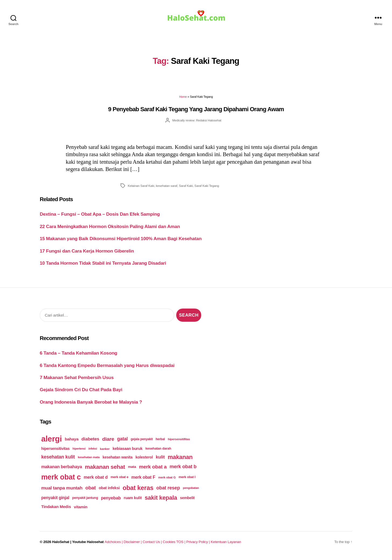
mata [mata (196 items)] (132, 470)
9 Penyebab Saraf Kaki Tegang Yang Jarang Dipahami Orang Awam (196, 113)
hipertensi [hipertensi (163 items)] (79, 452)
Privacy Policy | (198, 546)
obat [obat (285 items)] (91, 491)
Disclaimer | (133, 546)
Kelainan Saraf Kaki (141, 189)
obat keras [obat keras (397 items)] (138, 491)
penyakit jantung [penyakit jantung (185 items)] (85, 502)
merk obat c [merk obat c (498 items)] (61, 481)
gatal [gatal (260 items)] (122, 443)
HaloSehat (61, 546)
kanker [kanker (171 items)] (105, 452)
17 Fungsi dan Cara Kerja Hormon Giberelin (87, 255)
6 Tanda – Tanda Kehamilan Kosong (79, 357)
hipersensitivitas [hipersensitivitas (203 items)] (55, 452)
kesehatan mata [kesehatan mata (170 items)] (89, 461)
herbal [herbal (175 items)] (160, 443)
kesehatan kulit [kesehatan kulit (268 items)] (58, 461)
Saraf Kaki (186, 189)
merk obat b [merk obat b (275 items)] (183, 470)
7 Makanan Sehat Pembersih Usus (77, 381)
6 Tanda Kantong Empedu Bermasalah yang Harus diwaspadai (107, 369)
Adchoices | (114, 546)
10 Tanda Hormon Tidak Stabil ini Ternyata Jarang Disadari (103, 267)
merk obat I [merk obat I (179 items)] (187, 481)
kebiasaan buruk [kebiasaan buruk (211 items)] (127, 452)
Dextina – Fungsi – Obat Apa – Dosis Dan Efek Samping (100, 218)
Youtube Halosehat (88, 546)
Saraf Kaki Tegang (207, 189)
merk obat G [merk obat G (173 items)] (167, 481)
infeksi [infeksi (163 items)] (93, 452)
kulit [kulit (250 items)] (160, 461)
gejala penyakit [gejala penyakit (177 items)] (142, 443)
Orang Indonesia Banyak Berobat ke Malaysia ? (91, 406)
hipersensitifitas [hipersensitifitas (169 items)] (179, 443)
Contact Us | (153, 546)
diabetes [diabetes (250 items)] (90, 443)
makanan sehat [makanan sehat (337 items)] (105, 470)
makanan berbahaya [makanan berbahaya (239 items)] (62, 470)
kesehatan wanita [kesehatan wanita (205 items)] (117, 461)
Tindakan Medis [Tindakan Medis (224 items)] (56, 510)
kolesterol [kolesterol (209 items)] (144, 461)
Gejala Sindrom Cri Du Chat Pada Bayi (81, 393)
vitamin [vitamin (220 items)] (80, 511)
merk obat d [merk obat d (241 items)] (96, 481)
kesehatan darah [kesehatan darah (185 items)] (158, 452)
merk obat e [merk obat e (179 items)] (119, 481)
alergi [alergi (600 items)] (52, 442)
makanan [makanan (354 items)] (180, 461)
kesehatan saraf (167, 189)
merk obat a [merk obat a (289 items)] (153, 470)
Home (183, 100)
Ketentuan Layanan (226, 546)
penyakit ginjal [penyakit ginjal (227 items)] (55, 501)
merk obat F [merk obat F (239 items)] (143, 481)
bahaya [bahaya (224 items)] (72, 443)
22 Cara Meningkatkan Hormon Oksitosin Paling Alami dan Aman (110, 230)
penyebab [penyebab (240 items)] (111, 502)
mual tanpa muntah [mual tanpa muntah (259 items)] (62, 491)
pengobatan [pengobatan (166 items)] (191, 492)
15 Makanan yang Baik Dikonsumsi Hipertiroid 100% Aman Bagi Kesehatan (121, 242)
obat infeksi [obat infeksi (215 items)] (109, 492)
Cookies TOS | (174, 546)
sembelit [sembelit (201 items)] (187, 502)
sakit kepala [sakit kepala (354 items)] (161, 501)
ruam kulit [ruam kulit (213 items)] (133, 502)
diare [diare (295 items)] (108, 443)
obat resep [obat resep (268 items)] (168, 491)
